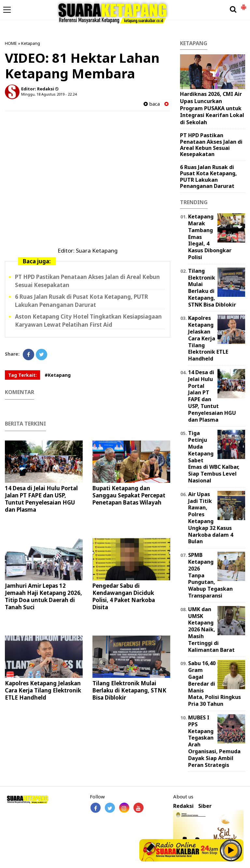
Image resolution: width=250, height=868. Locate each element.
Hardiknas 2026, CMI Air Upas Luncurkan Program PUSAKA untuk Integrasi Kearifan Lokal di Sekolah (212, 108)
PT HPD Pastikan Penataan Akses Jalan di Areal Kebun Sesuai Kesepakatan (211, 145)
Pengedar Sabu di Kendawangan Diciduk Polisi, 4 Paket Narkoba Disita (124, 596)
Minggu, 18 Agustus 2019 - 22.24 (49, 94)
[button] (243, 5)
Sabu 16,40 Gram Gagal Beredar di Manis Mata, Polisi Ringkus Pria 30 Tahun (215, 684)
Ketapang (31, 43)
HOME (11, 43)
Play (231, 850)
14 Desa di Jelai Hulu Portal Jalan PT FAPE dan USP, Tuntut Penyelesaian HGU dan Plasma (41, 499)
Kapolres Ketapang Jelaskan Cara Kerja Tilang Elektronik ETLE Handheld (43, 690)
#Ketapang (58, 375)
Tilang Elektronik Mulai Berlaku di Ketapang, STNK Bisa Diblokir (129, 690)
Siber (205, 806)
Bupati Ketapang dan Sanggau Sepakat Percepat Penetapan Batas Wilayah (129, 495)
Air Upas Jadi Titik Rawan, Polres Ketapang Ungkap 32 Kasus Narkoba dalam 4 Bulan (211, 518)
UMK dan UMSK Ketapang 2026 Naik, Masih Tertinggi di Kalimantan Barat (211, 630)
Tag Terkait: (22, 375)
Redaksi (183, 806)
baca (152, 104)
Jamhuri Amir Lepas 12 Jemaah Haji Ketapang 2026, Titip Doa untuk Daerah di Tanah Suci (43, 596)
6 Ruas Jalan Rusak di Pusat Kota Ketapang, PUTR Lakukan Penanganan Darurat (208, 177)
